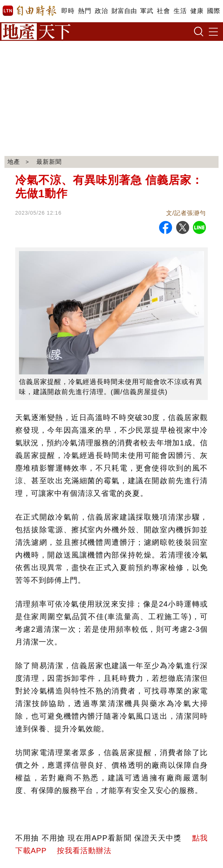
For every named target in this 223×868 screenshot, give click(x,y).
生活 (180, 11)
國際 (214, 11)
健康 (197, 11)
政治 (101, 11)
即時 (68, 11)
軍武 (147, 11)
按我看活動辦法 (84, 851)
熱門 (85, 11)
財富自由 (124, 11)
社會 (163, 11)
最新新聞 (49, 162)
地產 (14, 162)
